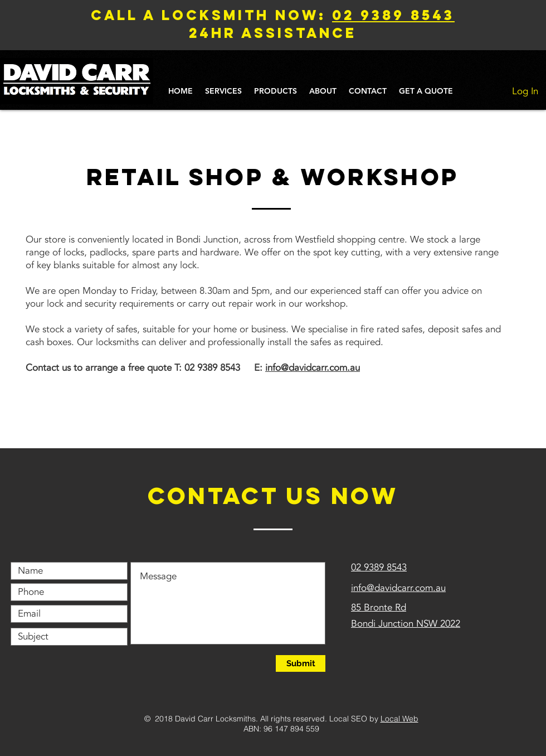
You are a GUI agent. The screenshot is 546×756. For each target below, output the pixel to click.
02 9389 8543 (393, 15)
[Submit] (301, 663)
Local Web (399, 719)
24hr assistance (273, 33)
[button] (223, 91)
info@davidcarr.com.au (313, 368)
